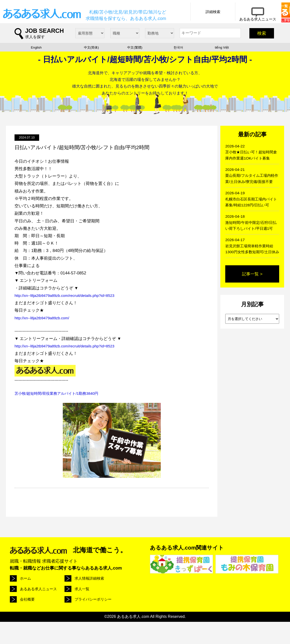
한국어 (178, 70)
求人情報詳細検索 (75, 601)
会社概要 (68, 617)
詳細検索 (185, 35)
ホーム (25, 601)
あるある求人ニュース (119, 605)
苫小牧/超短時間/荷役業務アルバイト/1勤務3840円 (62, 417)
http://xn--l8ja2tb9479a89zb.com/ (45, 341)
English (36, 70)
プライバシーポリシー (119, 620)
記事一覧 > (252, 292)
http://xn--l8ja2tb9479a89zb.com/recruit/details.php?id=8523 (69, 319)
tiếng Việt (222, 70)
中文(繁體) (135, 70)
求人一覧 (27, 617)
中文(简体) (91, 70)
